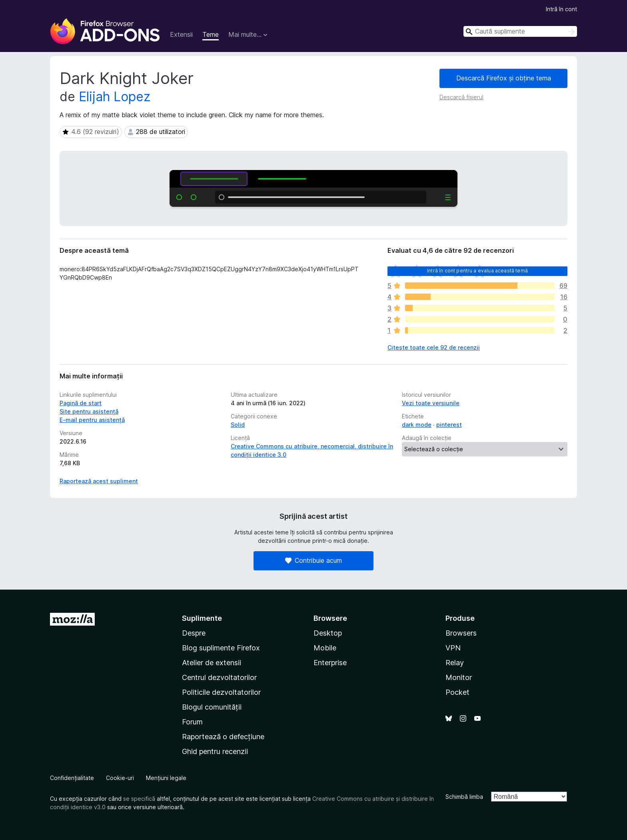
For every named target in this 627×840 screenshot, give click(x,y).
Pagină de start (81, 403)
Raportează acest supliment (99, 481)
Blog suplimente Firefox (221, 648)
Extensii (181, 34)
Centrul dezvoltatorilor (219, 677)
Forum (192, 722)
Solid (238, 425)
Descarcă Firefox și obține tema (504, 78)
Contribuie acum (313, 560)
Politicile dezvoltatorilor (221, 692)
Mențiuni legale (166, 778)
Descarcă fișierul (461, 97)
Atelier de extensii (212, 663)
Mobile (325, 648)
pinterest (449, 425)
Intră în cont (561, 9)
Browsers (461, 633)
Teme (211, 34)
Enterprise (330, 663)
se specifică (139, 799)
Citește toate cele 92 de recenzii (434, 347)
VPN (453, 648)
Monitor (459, 677)
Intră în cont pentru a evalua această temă (477, 271)
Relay (455, 663)
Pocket (457, 692)
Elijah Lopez (115, 97)
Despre (194, 633)
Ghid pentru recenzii (215, 751)
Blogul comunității (212, 707)
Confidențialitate (72, 778)
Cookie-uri (120, 778)
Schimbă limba (464, 797)
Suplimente (202, 618)
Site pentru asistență (89, 411)
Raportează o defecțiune (223, 737)
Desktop (328, 633)
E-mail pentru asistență (92, 420)
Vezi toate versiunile (431, 403)
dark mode (417, 425)
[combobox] (520, 31)
